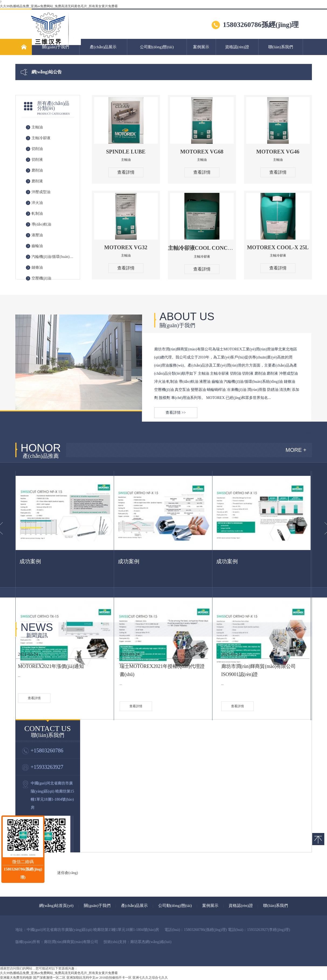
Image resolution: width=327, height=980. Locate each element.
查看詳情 (126, 172)
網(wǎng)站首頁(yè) (56, 906)
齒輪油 (37, 246)
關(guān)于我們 (55, 47)
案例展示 (201, 47)
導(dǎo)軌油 (41, 224)
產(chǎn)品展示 (103, 47)
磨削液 (37, 181)
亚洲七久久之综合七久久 (150, 978)
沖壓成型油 (41, 192)
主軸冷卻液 (41, 138)
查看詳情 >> (176, 413)
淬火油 (37, 203)
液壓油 (37, 235)
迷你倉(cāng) (68, 873)
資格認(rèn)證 (237, 47)
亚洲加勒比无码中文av (82, 978)
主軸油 (37, 127)
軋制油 (37, 214)
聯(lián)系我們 (281, 47)
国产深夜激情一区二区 (49, 978)
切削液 (37, 160)
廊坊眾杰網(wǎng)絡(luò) (151, 942)
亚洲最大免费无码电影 (16, 978)
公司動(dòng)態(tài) (157, 47)
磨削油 (37, 170)
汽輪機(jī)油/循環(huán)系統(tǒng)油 (54, 257)
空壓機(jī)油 (41, 278)
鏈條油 (37, 267)
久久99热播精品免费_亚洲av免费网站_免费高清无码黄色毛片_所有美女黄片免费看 (59, 6)
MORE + (296, 450)
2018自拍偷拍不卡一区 (115, 978)
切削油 (37, 149)
